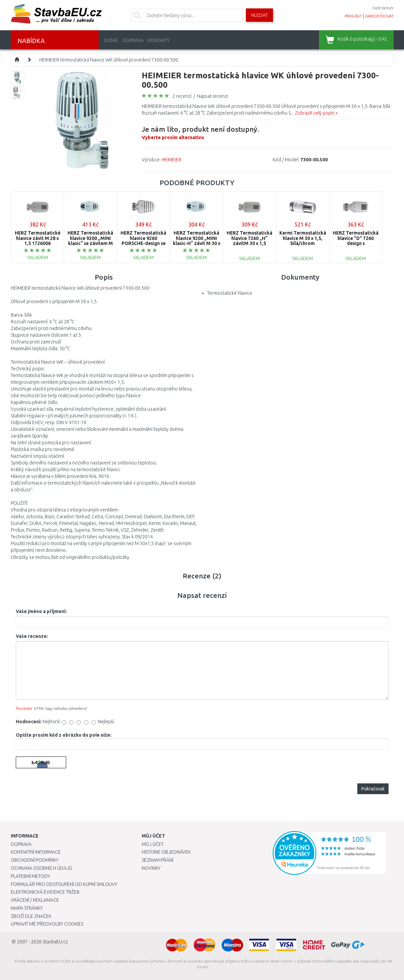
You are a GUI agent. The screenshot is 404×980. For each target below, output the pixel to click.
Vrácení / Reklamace (35, 900)
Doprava (133, 40)
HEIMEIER (171, 160)
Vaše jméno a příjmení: (41, 611)
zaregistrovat (379, 16)
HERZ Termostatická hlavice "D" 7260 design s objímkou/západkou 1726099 (356, 243)
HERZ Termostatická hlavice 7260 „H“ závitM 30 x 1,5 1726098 (250, 241)
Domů (111, 40)
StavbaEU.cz (55, 942)
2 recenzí (182, 96)
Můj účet (153, 844)
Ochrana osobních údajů (41, 868)
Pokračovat (373, 789)
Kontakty (159, 40)
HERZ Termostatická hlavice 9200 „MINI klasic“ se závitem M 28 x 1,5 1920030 (90, 241)
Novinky (151, 868)
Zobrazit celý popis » (316, 113)
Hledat (259, 15)
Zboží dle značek (31, 916)
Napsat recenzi (213, 96)
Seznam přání (158, 860)
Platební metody (30, 876)
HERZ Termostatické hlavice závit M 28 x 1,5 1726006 (38, 238)
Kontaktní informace (36, 852)
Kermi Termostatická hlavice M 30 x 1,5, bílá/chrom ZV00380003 (303, 241)
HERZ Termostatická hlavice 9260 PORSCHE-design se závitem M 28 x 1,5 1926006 (143, 243)
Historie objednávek (166, 852)
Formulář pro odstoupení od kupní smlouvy (64, 884)
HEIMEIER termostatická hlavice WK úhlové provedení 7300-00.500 (109, 60)
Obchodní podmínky (35, 860)
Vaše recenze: (32, 636)
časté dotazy (383, 8)
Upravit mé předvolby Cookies (47, 924)
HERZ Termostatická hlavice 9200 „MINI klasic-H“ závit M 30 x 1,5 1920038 (197, 241)
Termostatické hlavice (230, 293)
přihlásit (353, 16)
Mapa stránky (27, 908)
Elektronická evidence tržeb (45, 892)
